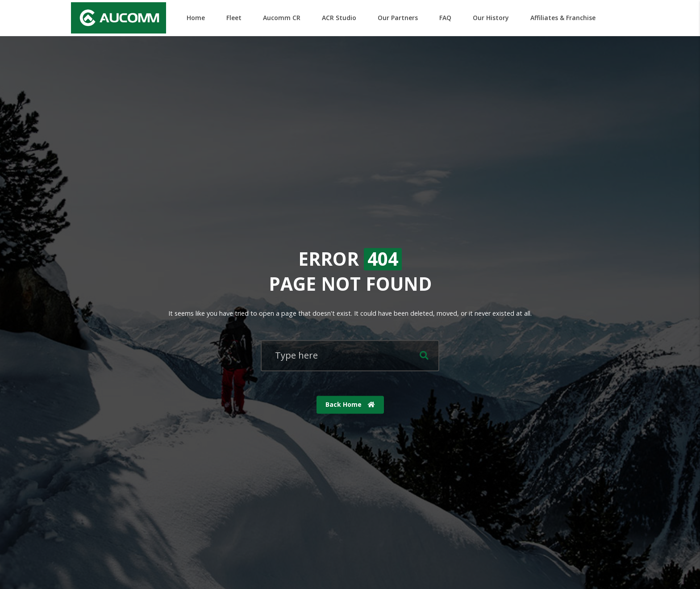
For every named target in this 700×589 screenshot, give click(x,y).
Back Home (350, 404)
